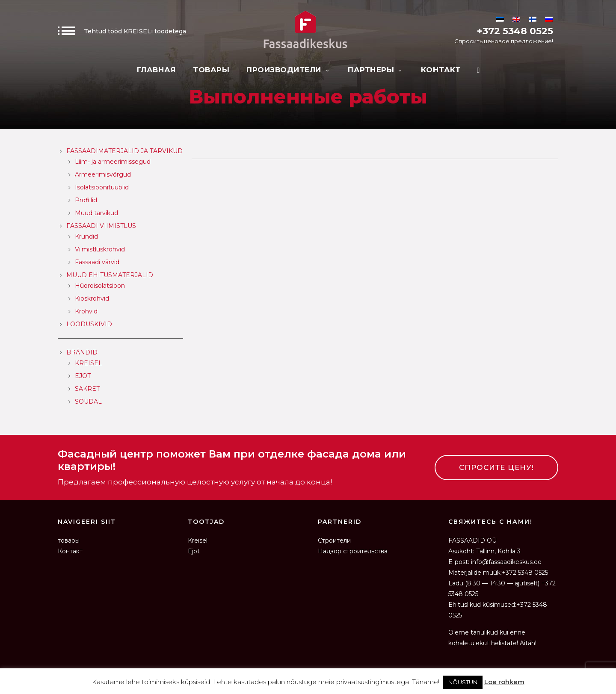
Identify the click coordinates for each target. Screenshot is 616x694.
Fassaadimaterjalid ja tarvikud (124, 151)
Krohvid (86, 311)
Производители (289, 70)
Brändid (82, 352)
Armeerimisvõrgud (103, 174)
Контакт (441, 70)
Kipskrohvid (92, 298)
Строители (334, 540)
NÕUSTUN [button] (463, 682)
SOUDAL (88, 402)
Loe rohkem (504, 682)
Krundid (86, 236)
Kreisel (198, 540)
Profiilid (86, 200)
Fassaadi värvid (97, 262)
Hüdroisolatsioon (100, 286)
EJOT (83, 376)
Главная (157, 70)
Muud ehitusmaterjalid (110, 275)
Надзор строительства (353, 551)
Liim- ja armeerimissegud (113, 162)
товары (211, 70)
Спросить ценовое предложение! (504, 41)
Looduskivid (89, 324)
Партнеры (376, 70)
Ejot (194, 551)
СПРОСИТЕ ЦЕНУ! (496, 467)
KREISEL (89, 363)
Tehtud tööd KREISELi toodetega (122, 31)
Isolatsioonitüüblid (102, 187)
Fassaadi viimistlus (101, 226)
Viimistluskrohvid (100, 249)
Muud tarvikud (96, 213)
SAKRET (87, 389)
